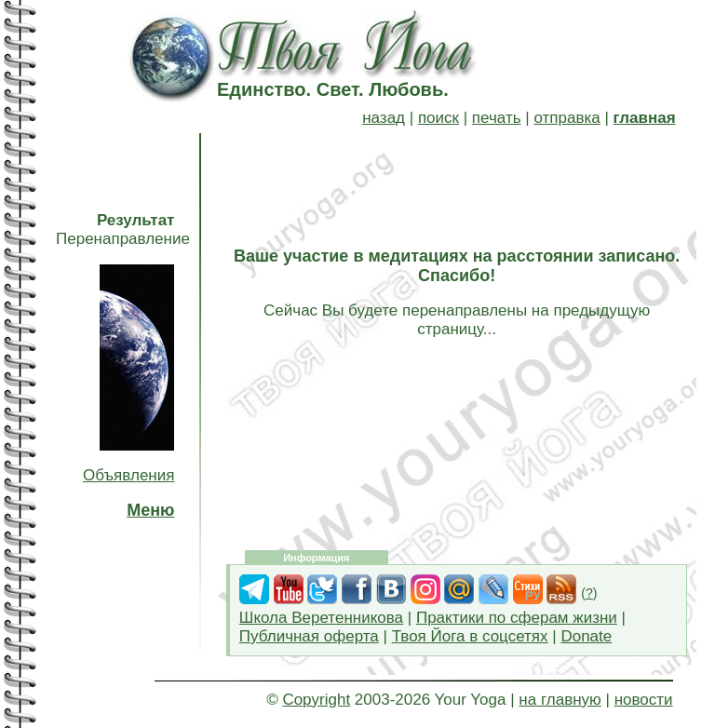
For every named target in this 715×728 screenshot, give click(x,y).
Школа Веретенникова (321, 618)
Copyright (316, 700)
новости (644, 700)
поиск (438, 118)
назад (384, 118)
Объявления (128, 475)
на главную (560, 700)
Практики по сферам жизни (517, 618)
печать (497, 118)
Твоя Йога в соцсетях (470, 636)
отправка (567, 118)
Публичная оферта (309, 636)
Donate (586, 636)
